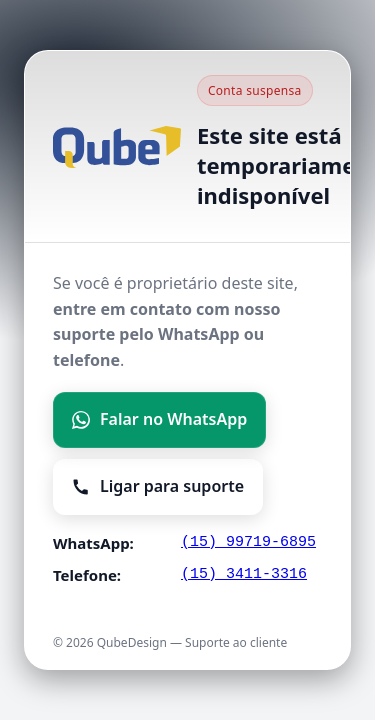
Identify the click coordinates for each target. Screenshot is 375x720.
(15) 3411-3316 (244, 574)
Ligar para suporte (158, 486)
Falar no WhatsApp (159, 419)
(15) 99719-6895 (248, 542)
